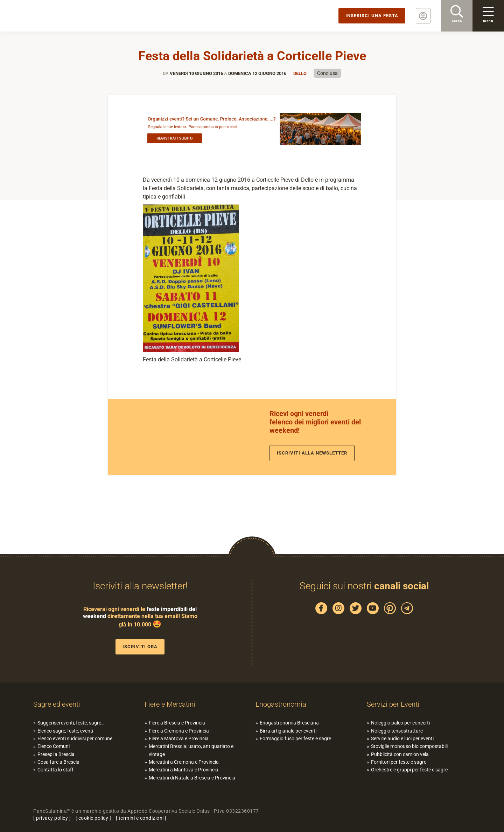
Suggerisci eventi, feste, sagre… (71, 723)
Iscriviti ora (140, 647)
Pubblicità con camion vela (400, 754)
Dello (300, 73)
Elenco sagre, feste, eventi (65, 731)
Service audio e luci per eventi (402, 739)
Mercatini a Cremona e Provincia (184, 762)
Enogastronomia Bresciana (289, 723)
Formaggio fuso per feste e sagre (295, 739)
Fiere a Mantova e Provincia (179, 739)
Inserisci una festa (372, 16)
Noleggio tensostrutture (397, 731)
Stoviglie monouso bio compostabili (409, 746)
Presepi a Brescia (56, 754)
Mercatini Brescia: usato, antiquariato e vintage (191, 750)
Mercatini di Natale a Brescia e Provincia (192, 778)
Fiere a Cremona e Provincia (179, 731)
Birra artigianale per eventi (288, 731)
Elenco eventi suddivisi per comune (75, 739)
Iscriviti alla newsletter (312, 453)
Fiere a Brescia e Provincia (177, 723)
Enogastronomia (281, 704)
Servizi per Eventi (393, 704)
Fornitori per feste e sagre (399, 762)
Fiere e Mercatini (170, 704)
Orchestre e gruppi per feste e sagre (409, 770)
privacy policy (52, 818)
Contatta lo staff (55, 770)
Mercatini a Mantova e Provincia (184, 770)
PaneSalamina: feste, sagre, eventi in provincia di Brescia (54, 16)
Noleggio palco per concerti (400, 723)
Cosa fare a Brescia (58, 762)
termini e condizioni (141, 818)
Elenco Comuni (54, 746)
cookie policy (93, 818)
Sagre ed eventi (57, 704)
